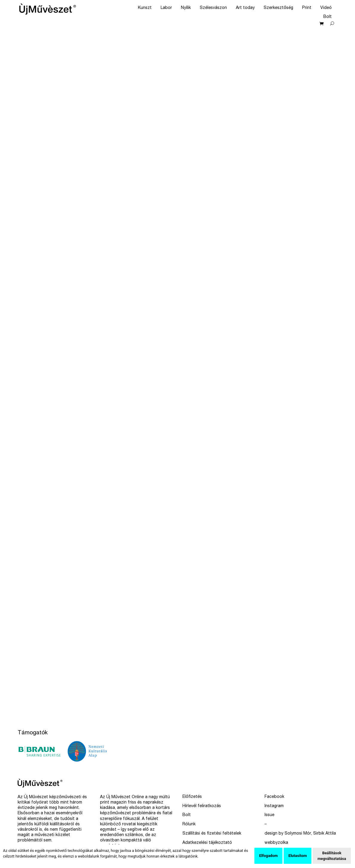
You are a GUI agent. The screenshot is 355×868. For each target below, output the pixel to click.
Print (307, 8)
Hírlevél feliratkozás (202, 806)
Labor (166, 8)
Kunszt (145, 8)
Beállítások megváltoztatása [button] (332, 856)
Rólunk (189, 824)
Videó (326, 8)
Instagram (274, 806)
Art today (245, 8)
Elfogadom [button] (268, 856)
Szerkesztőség (278, 8)
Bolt (328, 17)
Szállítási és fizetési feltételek (212, 834)
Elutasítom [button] (298, 856)
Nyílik (186, 8)
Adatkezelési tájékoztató (207, 843)
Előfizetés (192, 797)
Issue (269, 815)
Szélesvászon (213, 8)
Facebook (274, 797)
